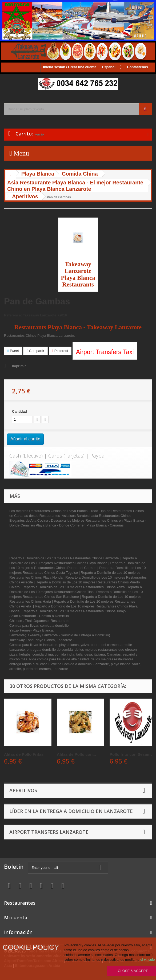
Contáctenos (137, 67)
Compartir (35, 351)
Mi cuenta (16, 917)
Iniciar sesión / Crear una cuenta (70, 67)
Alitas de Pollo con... (76, 754)
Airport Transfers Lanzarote (49, 832)
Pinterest (60, 351)
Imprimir (19, 366)
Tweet (13, 351)
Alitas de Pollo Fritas (24, 754)
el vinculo (147, 960)
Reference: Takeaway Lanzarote (30, 315)
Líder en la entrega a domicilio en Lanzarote (71, 811)
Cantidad (19, 411)
